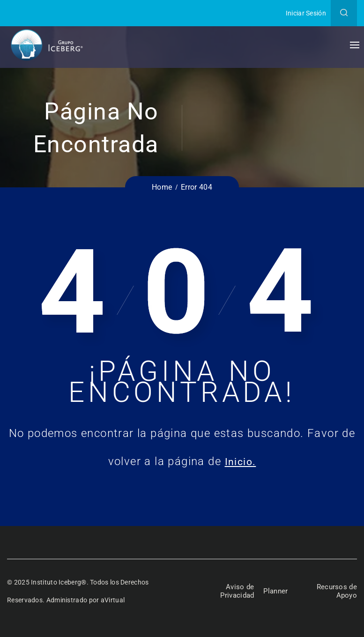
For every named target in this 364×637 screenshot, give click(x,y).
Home (162, 187)
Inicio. (241, 461)
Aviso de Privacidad (236, 591)
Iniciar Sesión (306, 13)
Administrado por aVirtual (86, 600)
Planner (276, 591)
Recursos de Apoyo (336, 591)
